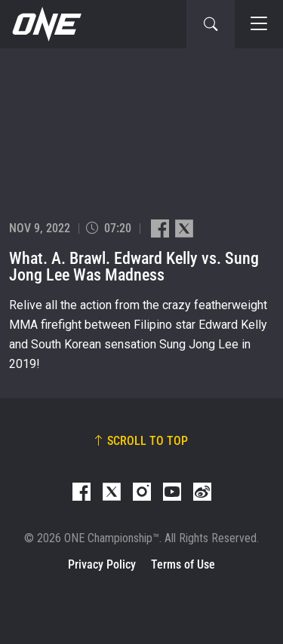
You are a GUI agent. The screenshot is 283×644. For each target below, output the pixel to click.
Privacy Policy (102, 564)
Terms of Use (183, 564)
